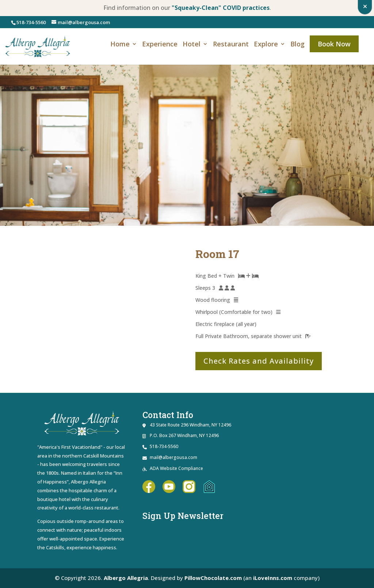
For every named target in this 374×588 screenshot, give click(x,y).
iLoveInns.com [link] (273, 578)
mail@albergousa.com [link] (173, 457)
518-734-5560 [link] (31, 22)
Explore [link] (266, 45)
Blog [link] (297, 45)
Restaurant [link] (231, 45)
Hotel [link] (192, 45)
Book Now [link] (334, 44)
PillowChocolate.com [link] (213, 578)
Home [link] (120, 45)
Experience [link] (160, 45)
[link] (38, 46)
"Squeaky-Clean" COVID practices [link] (221, 8)
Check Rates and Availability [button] (259, 361)
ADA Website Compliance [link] (176, 468)
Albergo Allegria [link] (126, 578)
